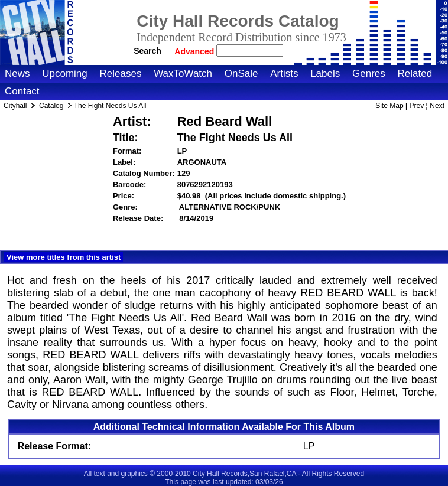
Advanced (195, 51)
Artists (284, 74)
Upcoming (65, 74)
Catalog (51, 106)
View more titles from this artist (64, 257)
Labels (325, 74)
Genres (369, 74)
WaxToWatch (183, 74)
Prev (417, 106)
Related (415, 74)
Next (437, 106)
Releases (121, 74)
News (17, 74)
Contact (22, 91)
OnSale (241, 74)
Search (147, 51)
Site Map (389, 106)
